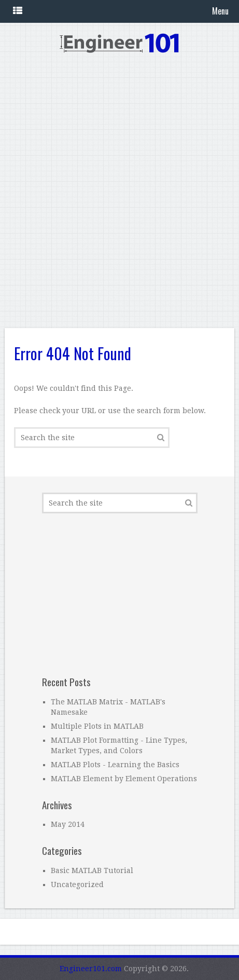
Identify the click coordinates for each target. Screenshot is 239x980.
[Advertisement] (119, 196)
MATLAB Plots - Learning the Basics (115, 765)
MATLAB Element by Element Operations (124, 779)
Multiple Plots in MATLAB (97, 726)
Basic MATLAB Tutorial (92, 870)
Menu (220, 11)
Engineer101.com (91, 969)
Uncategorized (77, 884)
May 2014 (68, 824)
